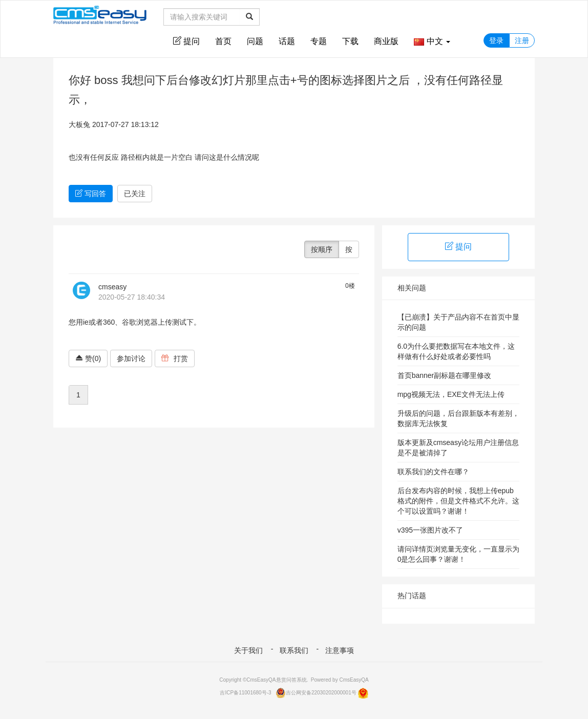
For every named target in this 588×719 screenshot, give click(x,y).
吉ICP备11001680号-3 (245, 693)
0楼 (350, 286)
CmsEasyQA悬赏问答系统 (276, 680)
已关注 (135, 194)
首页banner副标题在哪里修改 (445, 375)
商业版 (386, 41)
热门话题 (412, 596)
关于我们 (248, 650)
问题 (255, 41)
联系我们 (294, 650)
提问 (186, 41)
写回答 (91, 194)
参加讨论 (131, 358)
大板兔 (79, 124)
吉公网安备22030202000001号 (316, 693)
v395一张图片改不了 (430, 530)
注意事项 (340, 650)
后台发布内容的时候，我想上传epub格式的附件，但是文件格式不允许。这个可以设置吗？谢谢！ (458, 501)
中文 (432, 41)
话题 (287, 41)
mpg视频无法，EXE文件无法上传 (451, 394)
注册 (522, 40)
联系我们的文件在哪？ (433, 472)
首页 (223, 41)
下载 (350, 41)
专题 (319, 41)
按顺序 (322, 249)
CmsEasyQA (354, 680)
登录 (496, 40)
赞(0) (88, 358)
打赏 (175, 358)
